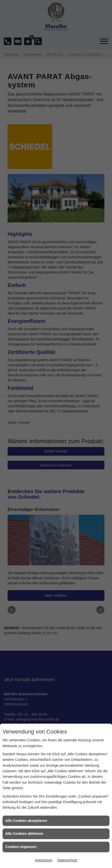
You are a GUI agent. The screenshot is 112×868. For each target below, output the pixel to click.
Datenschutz (67, 860)
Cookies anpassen (21, 847)
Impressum (43, 860)
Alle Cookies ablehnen (24, 834)
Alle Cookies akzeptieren (26, 821)
